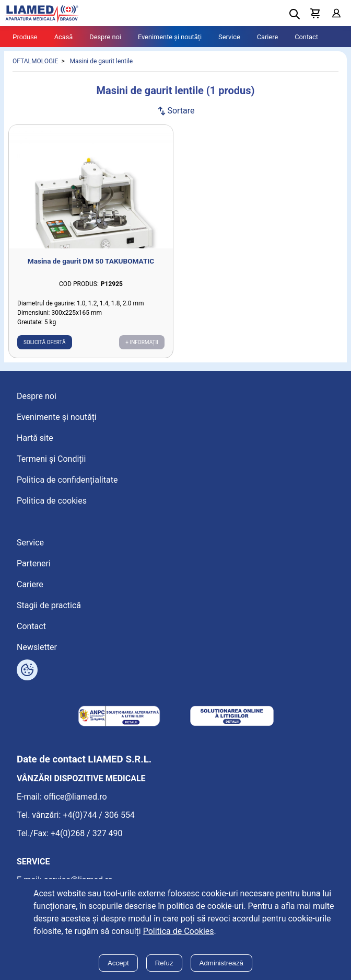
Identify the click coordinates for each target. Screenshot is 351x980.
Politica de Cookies (179, 931)
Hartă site (35, 438)
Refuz (164, 963)
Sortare (175, 111)
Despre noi (105, 37)
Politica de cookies (52, 501)
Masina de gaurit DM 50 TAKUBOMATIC (91, 261)
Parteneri (34, 563)
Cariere (268, 37)
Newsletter (37, 647)
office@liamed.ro (75, 797)
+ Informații (142, 342)
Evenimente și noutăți (170, 37)
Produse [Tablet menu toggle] (25, 37)
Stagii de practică (49, 605)
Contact (306, 37)
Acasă (64, 37)
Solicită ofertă (45, 342)
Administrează (221, 963)
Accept (118, 963)
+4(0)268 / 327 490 (87, 833)
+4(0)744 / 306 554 (99, 815)
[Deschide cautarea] (295, 14)
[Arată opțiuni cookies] (27, 670)
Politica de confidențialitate (67, 480)
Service (229, 37)
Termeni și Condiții (51, 459)
